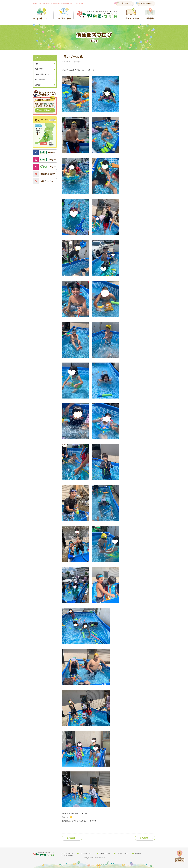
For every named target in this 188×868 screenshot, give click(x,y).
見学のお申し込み (44, 110)
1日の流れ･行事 (104, 853)
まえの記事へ (72, 838)
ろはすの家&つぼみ (42, 74)
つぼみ (37, 64)
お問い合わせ (146, 3)
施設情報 (137, 853)
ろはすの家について (86, 853)
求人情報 (125, 3)
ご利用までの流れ (121, 853)
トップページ (68, 853)
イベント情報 (40, 80)
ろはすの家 (39, 69)
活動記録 (77, 62)
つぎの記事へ (145, 838)
